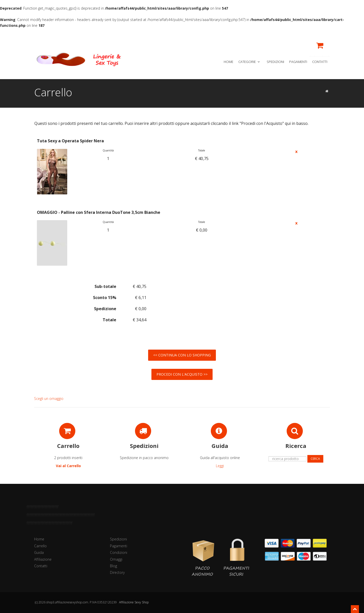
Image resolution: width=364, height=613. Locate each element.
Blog (113, 566)
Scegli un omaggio (49, 399)
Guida (39, 552)
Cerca (315, 459)
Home (229, 62)
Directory (117, 572)
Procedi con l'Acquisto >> (182, 374)
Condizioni (119, 552)
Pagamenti (298, 62)
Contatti (320, 62)
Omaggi (116, 559)
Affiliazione (43, 559)
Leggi (220, 466)
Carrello (40, 546)
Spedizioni (275, 62)
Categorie (249, 62)
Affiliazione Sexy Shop (134, 602)
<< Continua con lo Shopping (182, 355)
